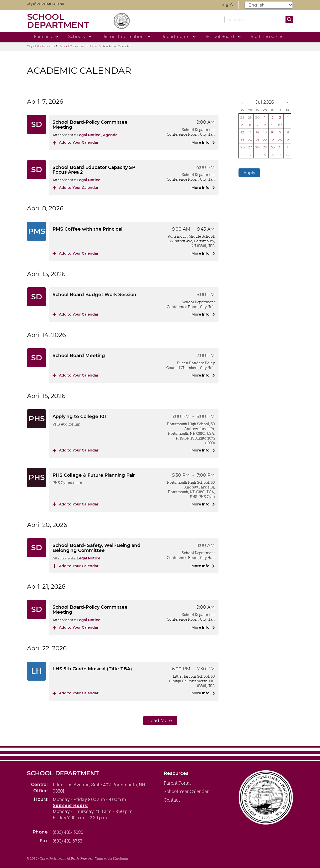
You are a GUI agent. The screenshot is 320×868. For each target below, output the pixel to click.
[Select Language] (269, 5)
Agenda (110, 135)
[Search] (259, 19)
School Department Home (78, 46)
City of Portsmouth (41, 46)
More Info (203, 143)
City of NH (45, 4)
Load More (160, 721)
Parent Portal (177, 783)
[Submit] (289, 19)
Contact (172, 800)
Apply (249, 173)
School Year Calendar (186, 791)
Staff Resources (267, 37)
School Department (63, 773)
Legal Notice (89, 135)
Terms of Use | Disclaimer (112, 858)
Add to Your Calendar (75, 143)
